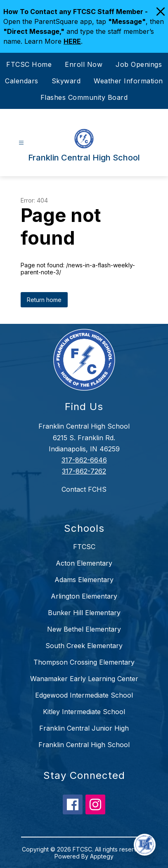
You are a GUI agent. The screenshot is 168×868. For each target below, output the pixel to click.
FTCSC (84, 547)
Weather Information (128, 81)
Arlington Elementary (84, 596)
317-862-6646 (84, 460)
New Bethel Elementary (84, 629)
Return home (44, 300)
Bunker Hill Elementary (84, 613)
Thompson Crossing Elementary (84, 662)
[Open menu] (21, 143)
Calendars (22, 81)
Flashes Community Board (84, 97)
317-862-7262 (84, 471)
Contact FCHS (84, 489)
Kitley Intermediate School (84, 712)
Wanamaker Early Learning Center (84, 679)
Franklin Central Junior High (84, 728)
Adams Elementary (84, 580)
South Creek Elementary (84, 646)
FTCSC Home (29, 64)
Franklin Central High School (84, 745)
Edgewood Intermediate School (84, 695)
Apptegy (102, 856)
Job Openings (139, 64)
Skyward (66, 81)
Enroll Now (84, 64)
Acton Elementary (84, 563)
